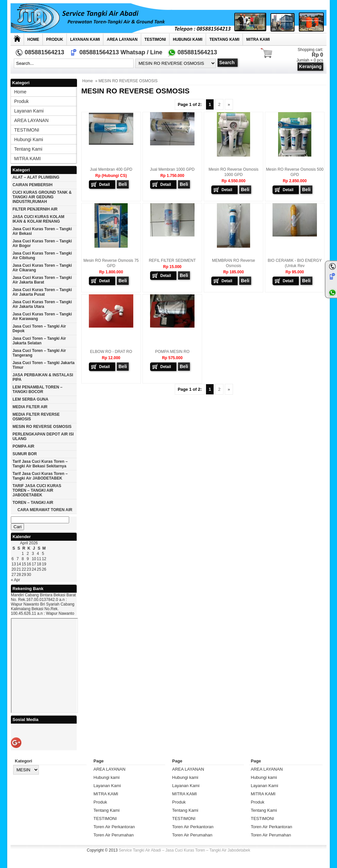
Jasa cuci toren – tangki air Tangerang (39, 353)
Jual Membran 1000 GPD (172, 169)
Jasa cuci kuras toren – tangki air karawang (42, 316)
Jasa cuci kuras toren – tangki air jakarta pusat (42, 292)
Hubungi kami (188, 39)
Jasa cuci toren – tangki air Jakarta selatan (39, 341)
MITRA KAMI (258, 39)
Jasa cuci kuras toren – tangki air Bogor (42, 243)
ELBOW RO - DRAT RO (111, 352)
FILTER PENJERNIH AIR (35, 209)
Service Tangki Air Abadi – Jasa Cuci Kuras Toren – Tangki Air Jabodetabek (185, 850)
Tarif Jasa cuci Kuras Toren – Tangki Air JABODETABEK (40, 476)
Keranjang (310, 66)
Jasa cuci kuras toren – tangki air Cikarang (42, 268)
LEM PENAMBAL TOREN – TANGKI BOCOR (38, 389)
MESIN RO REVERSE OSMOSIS (42, 427)
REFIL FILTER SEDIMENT (172, 260)
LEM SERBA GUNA (30, 399)
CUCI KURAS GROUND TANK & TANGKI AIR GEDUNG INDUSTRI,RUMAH (42, 197)
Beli (123, 184)
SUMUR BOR (25, 454)
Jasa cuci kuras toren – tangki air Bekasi (42, 231)
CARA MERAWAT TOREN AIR (45, 510)
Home (33, 39)
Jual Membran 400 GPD (111, 169)
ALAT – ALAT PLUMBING (36, 177)
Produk (55, 39)
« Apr (15, 580)
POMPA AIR (23, 446)
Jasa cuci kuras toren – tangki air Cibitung (42, 256)
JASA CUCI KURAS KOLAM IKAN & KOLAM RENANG (39, 219)
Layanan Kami (85, 39)
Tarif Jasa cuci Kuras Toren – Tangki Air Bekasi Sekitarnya (40, 464)
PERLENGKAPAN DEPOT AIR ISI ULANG (43, 436)
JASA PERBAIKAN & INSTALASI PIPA (43, 377)
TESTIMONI (155, 39)
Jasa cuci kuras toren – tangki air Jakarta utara (42, 304)
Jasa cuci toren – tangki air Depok (39, 329)
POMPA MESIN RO (172, 352)
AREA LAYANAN (122, 39)
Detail (104, 185)
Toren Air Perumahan (114, 835)
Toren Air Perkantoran (114, 827)
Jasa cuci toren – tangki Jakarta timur (43, 365)
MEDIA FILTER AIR (30, 407)
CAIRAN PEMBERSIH (32, 185)
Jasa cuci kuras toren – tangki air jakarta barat (42, 280)
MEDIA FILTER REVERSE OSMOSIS (36, 417)
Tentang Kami (224, 39)
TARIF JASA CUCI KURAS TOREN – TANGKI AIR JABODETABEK (37, 490)
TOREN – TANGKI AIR (33, 503)
